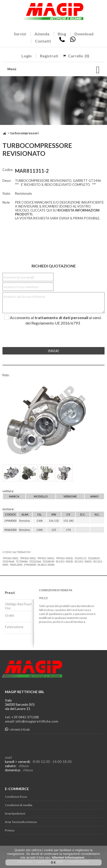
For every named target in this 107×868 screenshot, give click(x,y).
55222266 (35, 561)
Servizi (20, 34)
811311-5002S (64, 561)
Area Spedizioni (15, 813)
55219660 (8, 561)
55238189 (48, 561)
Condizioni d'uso (16, 797)
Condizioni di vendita (19, 805)
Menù (12, 69)
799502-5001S (46, 558)
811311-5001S (83, 561)
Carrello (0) (79, 56)
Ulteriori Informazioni (68, 857)
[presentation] (32, 334)
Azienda (42, 34)
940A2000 (16, 565)
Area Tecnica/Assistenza (21, 822)
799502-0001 (10, 558)
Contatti (43, 41)
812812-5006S (46, 565)
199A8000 (30, 565)
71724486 (22, 561)
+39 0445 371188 (17, 729)
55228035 (94, 558)
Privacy (10, 830)
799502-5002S (64, 558)
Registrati (49, 56)
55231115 (80, 558)
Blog (62, 34)
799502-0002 (28, 558)
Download (84, 34)
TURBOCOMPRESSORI (24, 133)
